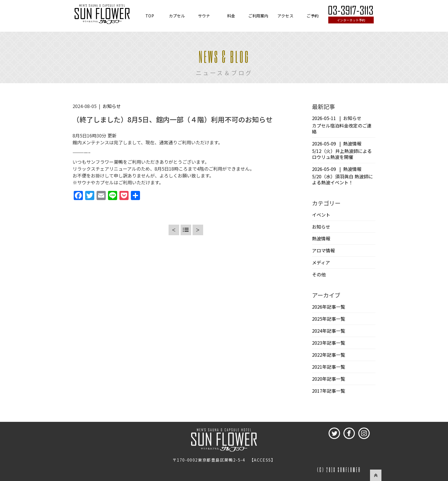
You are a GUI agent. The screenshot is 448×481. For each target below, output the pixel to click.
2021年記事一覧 (329, 367)
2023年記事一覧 (329, 343)
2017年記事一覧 (329, 391)
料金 (231, 16)
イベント (321, 215)
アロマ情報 (323, 250)
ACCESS (262, 460)
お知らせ (112, 106)
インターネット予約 (351, 20)
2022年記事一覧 (329, 355)
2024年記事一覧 (329, 331)
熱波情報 (321, 238)
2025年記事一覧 (329, 319)
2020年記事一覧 (329, 379)
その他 (319, 274)
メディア (321, 262)
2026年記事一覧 (329, 307)
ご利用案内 (258, 16)
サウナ (204, 16)
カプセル (177, 16)
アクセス (285, 16)
